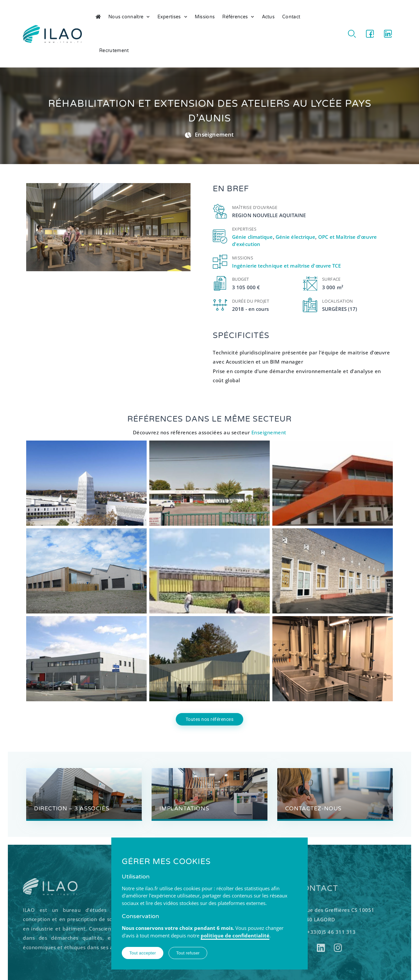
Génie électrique (296, 237)
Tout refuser (188, 953)
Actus (268, 17)
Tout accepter (143, 953)
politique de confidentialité (235, 935)
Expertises (172, 17)
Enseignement (214, 134)
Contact (291, 17)
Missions (205, 17)
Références (238, 17)
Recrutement (114, 51)
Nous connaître (129, 17)
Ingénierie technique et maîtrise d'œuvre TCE (286, 266)
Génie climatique (253, 237)
